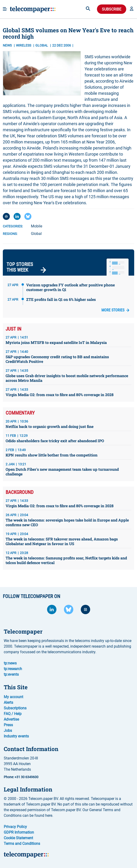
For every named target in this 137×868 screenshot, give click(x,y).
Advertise (11, 719)
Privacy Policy (15, 827)
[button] (132, 9)
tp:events (11, 674)
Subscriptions (15, 708)
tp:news (10, 663)
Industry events (16, 736)
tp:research (13, 669)
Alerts (8, 702)
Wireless (24, 45)
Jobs (8, 731)
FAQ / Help (13, 714)
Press (8, 725)
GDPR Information (19, 832)
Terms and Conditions (22, 844)
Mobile (37, 226)
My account (13, 697)
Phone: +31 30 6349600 (21, 777)
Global (36, 234)
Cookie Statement (18, 838)
